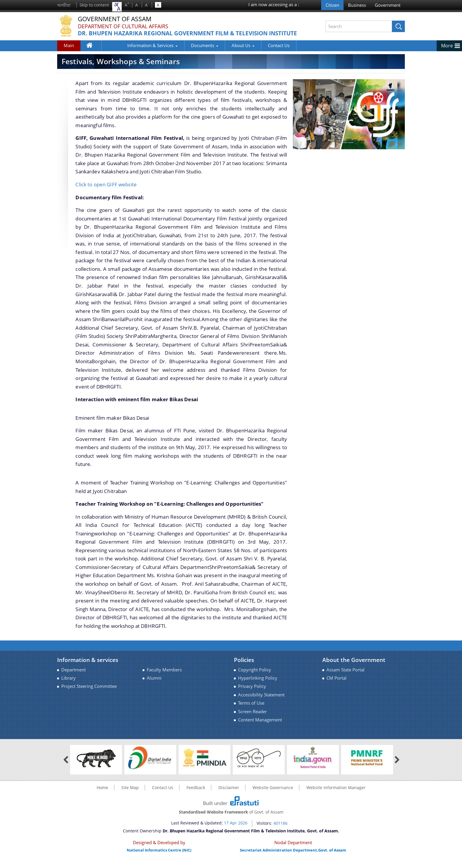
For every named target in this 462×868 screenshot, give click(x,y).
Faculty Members (164, 675)
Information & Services (131, 51)
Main (69, 51)
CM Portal (336, 684)
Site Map (130, 793)
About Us (221, 51)
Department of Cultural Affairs (123, 26)
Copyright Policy (255, 675)
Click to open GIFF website (106, 190)
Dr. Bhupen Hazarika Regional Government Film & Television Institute (177, 37)
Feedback (196, 793)
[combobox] (117, 7)
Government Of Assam (116, 19)
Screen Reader (253, 717)
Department (74, 675)
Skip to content (94, 5)
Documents (183, 51)
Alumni (154, 684)
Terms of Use (251, 709)
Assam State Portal (345, 675)
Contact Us (257, 51)
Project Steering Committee (89, 692)
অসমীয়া (64, 5)
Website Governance (273, 793)
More (447, 51)
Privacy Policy (252, 692)
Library (69, 684)
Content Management (260, 725)
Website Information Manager (336, 793)
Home (93, 52)
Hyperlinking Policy (258, 684)
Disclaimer (229, 793)
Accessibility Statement (261, 700)
